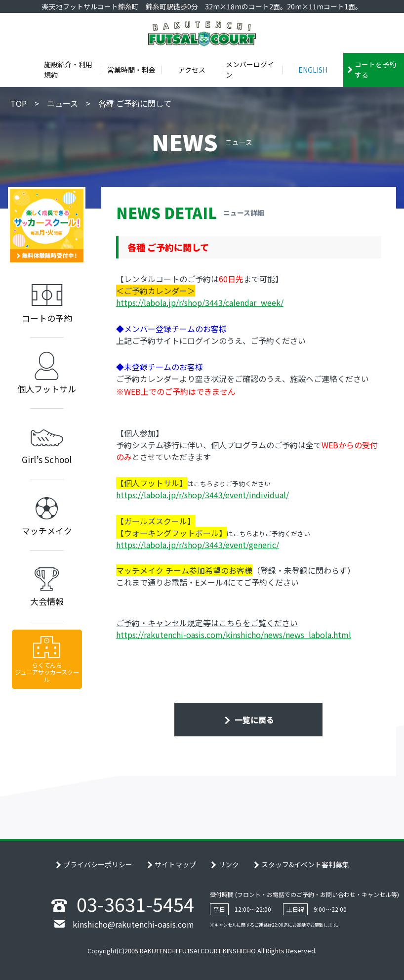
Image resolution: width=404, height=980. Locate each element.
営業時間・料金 (131, 70)
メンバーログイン (250, 69)
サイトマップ (175, 864)
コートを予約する (375, 69)
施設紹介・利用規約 (68, 69)
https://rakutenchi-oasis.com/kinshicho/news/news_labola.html (234, 635)
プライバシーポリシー (98, 864)
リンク (229, 864)
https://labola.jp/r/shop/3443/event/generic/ (198, 545)
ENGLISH (313, 70)
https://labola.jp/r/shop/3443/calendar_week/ (200, 302)
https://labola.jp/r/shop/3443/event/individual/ (202, 495)
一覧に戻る (253, 720)
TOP (19, 103)
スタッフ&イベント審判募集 (305, 864)
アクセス (192, 70)
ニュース (62, 103)
